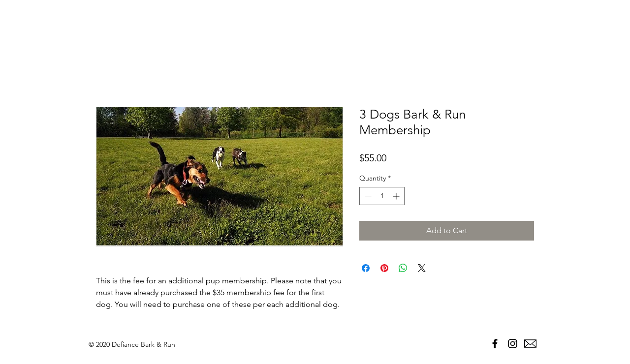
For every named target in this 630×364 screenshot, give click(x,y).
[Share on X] (422, 268)
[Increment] (397, 196)
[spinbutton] (382, 196)
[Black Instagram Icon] (513, 344)
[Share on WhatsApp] (403, 268)
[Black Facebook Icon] (495, 344)
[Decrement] (367, 196)
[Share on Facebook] (366, 268)
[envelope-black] (530, 344)
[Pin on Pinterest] (384, 268)
